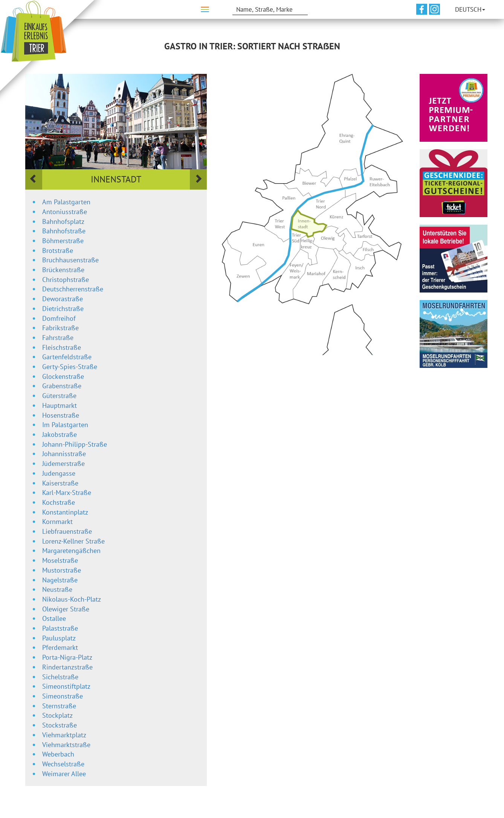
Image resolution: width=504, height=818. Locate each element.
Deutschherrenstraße (73, 289)
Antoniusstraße (65, 212)
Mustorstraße (62, 570)
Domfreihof (59, 318)
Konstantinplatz (65, 512)
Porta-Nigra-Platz (67, 657)
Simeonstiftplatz (66, 686)
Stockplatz (57, 715)
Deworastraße (63, 299)
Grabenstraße (62, 386)
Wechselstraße (63, 764)
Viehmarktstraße (66, 745)
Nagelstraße (60, 580)
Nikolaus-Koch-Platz (72, 599)
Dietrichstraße (63, 309)
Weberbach (58, 754)
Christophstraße (66, 280)
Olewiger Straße (66, 609)
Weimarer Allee (64, 774)
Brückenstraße (63, 270)
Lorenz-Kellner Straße (73, 541)
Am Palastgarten (66, 202)
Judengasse (59, 473)
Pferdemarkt (60, 647)
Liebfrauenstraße (67, 531)
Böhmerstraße (63, 241)
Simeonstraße (63, 696)
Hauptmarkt (60, 405)
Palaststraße (60, 628)
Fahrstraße (58, 338)
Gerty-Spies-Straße (70, 367)
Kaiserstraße (60, 483)
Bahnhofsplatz (63, 221)
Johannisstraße (64, 454)
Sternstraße (59, 706)
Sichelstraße (60, 677)
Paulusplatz (59, 638)
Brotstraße (58, 250)
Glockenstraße (63, 376)
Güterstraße (59, 396)
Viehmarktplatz (64, 735)
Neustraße (57, 589)
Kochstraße (59, 502)
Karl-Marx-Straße (67, 492)
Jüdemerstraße (63, 463)
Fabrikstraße (60, 328)
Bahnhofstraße (64, 231)
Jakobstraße (60, 434)
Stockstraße (60, 725)
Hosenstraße (61, 415)
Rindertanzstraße (67, 667)
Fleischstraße (62, 347)
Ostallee (54, 618)
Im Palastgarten (65, 425)
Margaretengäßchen (71, 551)
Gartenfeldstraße (67, 357)
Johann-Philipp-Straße (75, 444)
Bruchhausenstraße (70, 260)
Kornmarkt (57, 522)
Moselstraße (60, 560)
